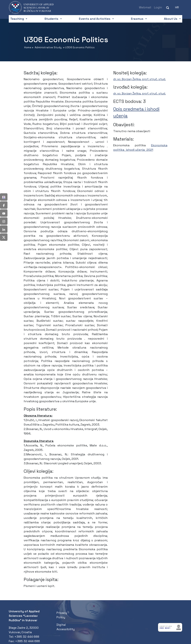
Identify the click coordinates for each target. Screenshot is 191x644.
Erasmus (137, 19)
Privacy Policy (62, 615)
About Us (171, 19)
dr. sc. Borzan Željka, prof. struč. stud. (140, 79)
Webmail (145, 7)
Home (28, 47)
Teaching (17, 19)
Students (51, 19)
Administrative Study (48, 47)
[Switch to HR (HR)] (177, 7)
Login (158, 7)
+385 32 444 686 (28, 641)
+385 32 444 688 (27, 637)
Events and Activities (95, 19)
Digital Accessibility (66, 627)
